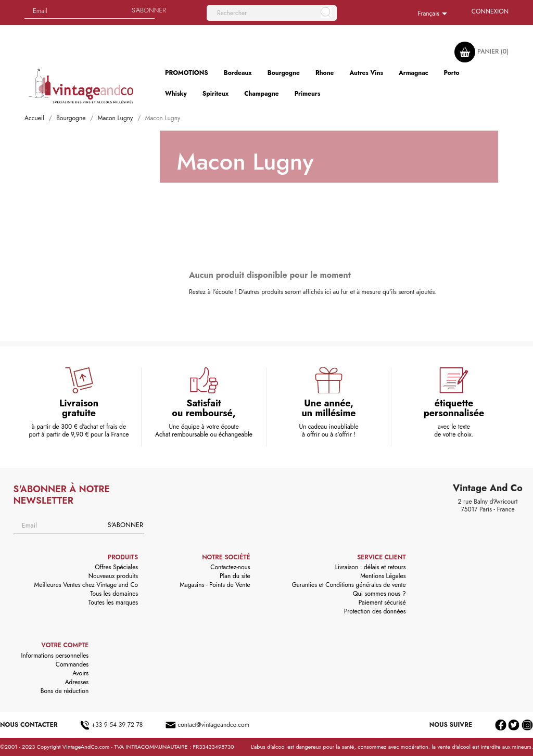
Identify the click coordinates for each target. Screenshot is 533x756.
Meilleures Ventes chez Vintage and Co (86, 585)
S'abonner (125, 525)
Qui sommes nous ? (379, 594)
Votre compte (65, 645)
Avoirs (80, 673)
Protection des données (375, 611)
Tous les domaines (114, 594)
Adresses (77, 682)
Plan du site (235, 576)
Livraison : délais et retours (371, 567)
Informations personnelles (55, 656)
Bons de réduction (65, 691)
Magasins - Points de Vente (215, 585)
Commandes (72, 664)
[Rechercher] (272, 13)
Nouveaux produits (113, 576)
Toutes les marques (113, 603)
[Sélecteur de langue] (434, 14)
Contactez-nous (230, 567)
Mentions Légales (383, 576)
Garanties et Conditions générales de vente (349, 585)
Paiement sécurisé (382, 603)
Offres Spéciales (116, 567)
